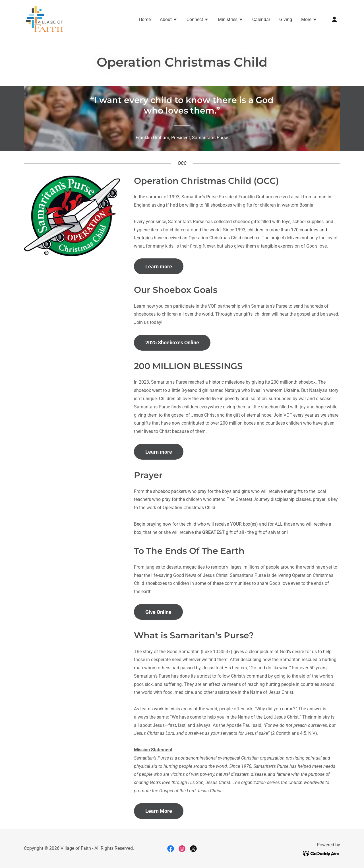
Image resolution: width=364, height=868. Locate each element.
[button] (169, 20)
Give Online (158, 612)
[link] (44, 19)
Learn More (159, 811)
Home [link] (145, 19)
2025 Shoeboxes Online (172, 343)
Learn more (159, 267)
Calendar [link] (261, 19)
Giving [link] (286, 19)
